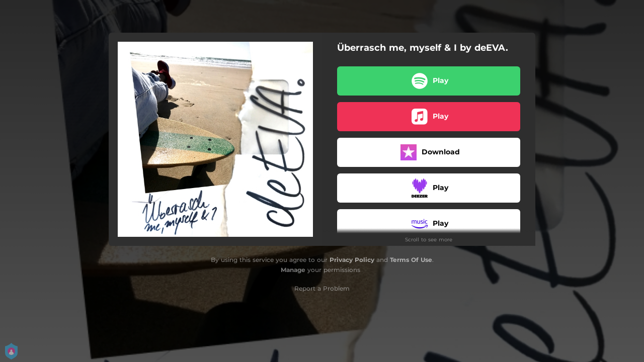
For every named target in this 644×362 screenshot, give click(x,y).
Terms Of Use (411, 260)
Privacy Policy (352, 260)
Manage (293, 270)
